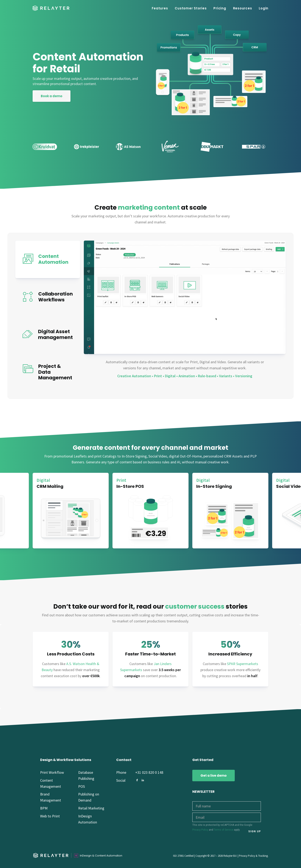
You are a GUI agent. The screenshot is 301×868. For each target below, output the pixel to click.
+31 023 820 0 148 (149, 772)
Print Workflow (52, 772)
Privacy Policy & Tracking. (254, 856)
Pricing (220, 8)
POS (82, 786)
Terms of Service (224, 830)
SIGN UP (255, 831)
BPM (44, 808)
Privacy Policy (200, 830)
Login (264, 8)
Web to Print (50, 816)
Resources (243, 8)
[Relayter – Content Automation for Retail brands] (51, 8)
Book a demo (52, 96)
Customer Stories (191, 8)
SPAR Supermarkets (243, 664)
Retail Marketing (91, 808)
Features (160, 8)
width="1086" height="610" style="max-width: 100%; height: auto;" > (185, 297)
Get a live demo (214, 776)
